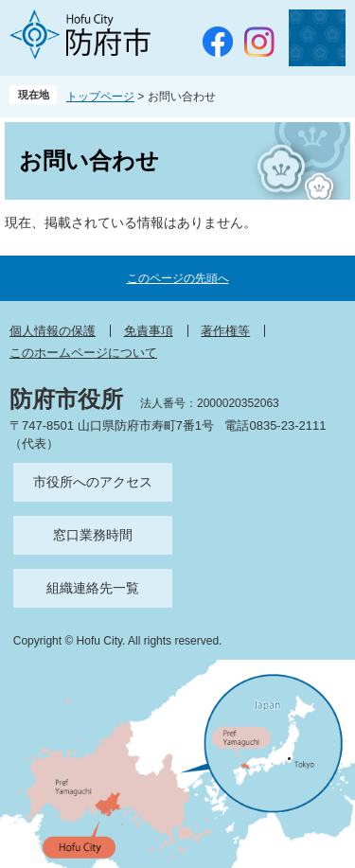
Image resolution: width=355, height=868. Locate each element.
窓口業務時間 (93, 535)
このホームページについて (83, 353)
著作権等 (225, 331)
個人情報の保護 (53, 331)
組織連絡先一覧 (93, 588)
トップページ (100, 97)
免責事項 (149, 331)
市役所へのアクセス (93, 482)
